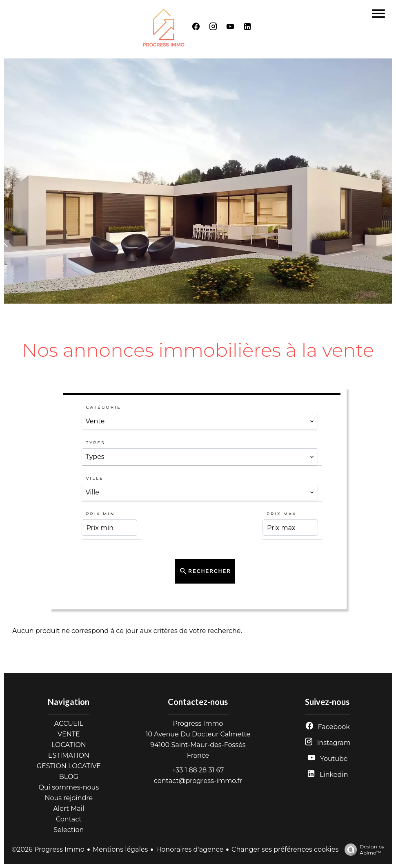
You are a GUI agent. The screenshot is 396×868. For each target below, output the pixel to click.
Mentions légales (120, 849)
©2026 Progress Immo (48, 849)
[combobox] (200, 421)
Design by (362, 850)
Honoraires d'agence (190, 849)
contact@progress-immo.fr (198, 781)
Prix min (100, 514)
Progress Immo (198, 724)
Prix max (281, 514)
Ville (95, 478)
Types (95, 443)
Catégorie (103, 407)
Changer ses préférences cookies (285, 849)
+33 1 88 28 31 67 (198, 770)
